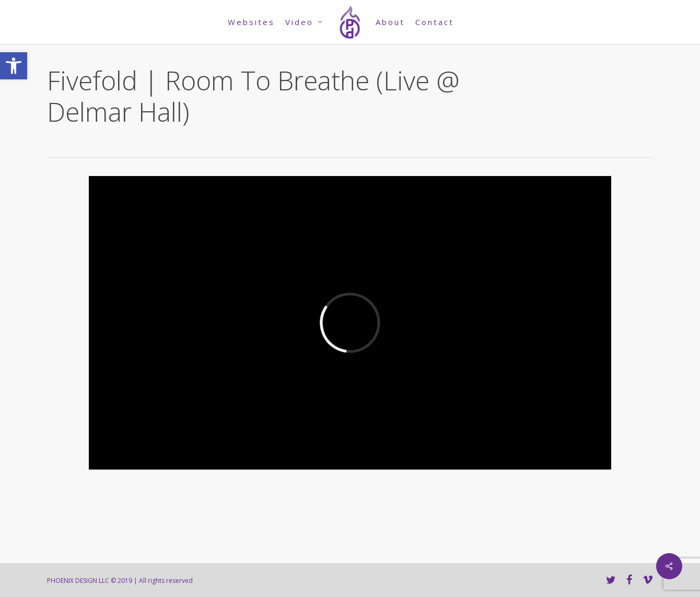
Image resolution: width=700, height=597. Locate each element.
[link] (14, 66)
